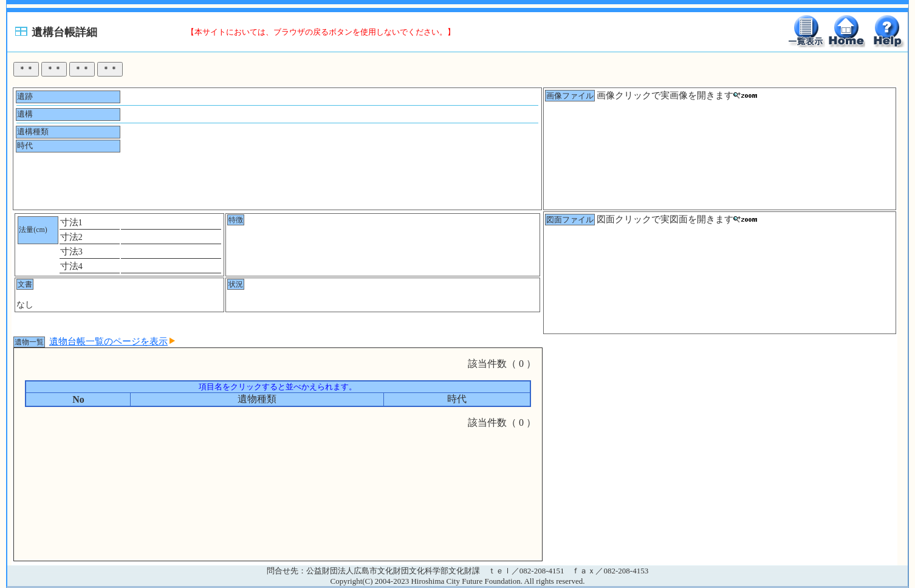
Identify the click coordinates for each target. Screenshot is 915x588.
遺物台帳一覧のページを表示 (112, 341)
